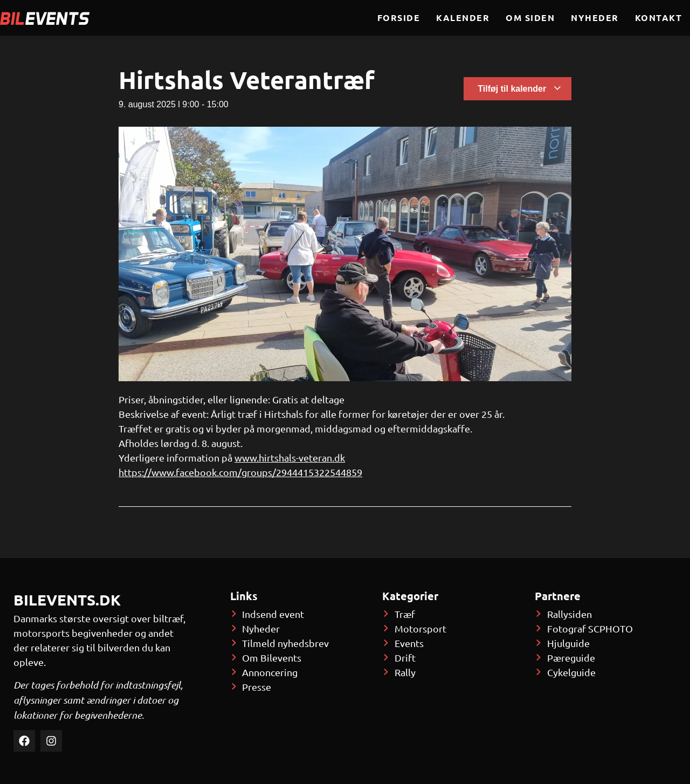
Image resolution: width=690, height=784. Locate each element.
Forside (399, 18)
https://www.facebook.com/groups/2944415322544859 (240, 472)
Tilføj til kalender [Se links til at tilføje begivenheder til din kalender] (519, 89)
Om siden (530, 18)
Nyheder (595, 18)
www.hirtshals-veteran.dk (290, 458)
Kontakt (659, 18)
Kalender (463, 18)
